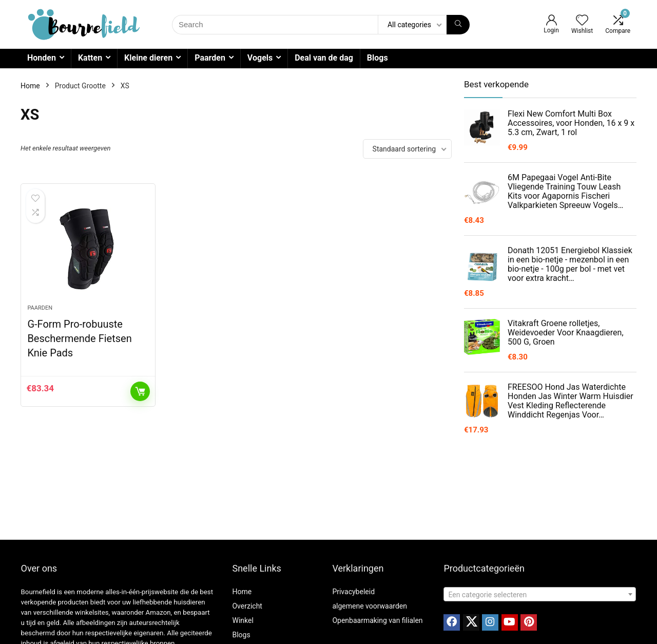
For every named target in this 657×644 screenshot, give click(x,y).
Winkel (243, 620)
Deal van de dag (324, 58)
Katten (90, 58)
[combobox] (540, 594)
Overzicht (247, 606)
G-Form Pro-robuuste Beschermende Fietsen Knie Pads (79, 338)
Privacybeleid (353, 592)
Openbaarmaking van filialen (377, 620)
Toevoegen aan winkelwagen (140, 391)
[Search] (458, 25)
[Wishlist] (582, 21)
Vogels (260, 58)
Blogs (378, 58)
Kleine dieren (148, 58)
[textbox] (540, 595)
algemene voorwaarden (370, 606)
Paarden (210, 58)
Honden (42, 58)
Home (30, 86)
